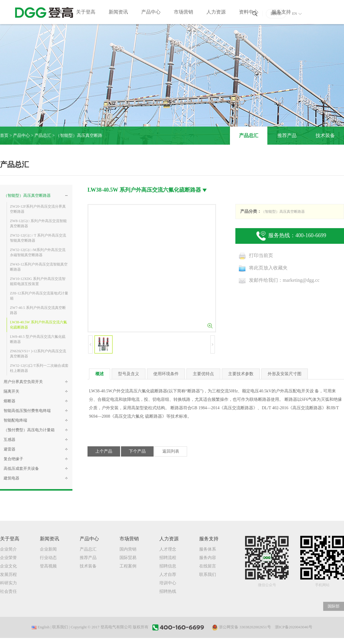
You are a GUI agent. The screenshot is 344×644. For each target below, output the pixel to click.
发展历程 (8, 575)
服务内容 (208, 558)
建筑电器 (11, 478)
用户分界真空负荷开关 (23, 382)
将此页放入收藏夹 (263, 268)
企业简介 (8, 549)
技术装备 (325, 135)
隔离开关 (11, 391)
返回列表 (171, 451)
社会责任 (8, 591)
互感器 (10, 440)
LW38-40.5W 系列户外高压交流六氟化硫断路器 (38, 325)
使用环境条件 (166, 374)
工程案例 (128, 566)
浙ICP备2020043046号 (294, 627)
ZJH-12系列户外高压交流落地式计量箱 (39, 296)
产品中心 (151, 12)
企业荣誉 (8, 558)
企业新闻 (48, 549)
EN (297, 14)
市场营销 (183, 12)
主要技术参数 (241, 374)
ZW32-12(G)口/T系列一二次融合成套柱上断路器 (39, 368)
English (41, 627)
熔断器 (10, 401)
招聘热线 (168, 591)
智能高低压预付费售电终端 (27, 411)
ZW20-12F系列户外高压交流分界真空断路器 (38, 209)
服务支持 (281, 12)
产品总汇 (43, 135)
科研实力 (8, 583)
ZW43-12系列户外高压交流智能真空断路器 (39, 267)
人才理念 (168, 549)
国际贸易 (128, 558)
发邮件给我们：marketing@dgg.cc (279, 280)
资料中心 (249, 12)
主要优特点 (203, 374)
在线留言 (208, 566)
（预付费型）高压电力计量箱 (29, 430)
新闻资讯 (118, 12)
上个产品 (104, 451)
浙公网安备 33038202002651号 (241, 627)
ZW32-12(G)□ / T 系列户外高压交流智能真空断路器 (38, 238)
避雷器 (10, 449)
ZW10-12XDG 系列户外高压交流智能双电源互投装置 (38, 281)
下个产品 (137, 451)
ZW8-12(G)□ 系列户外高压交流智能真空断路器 (38, 223)
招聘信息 (168, 566)
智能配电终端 (15, 420)
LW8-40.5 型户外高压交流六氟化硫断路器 (38, 339)
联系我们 (208, 575)
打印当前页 (256, 255)
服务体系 (208, 549)
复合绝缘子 (13, 459)
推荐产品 (287, 135)
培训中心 (168, 583)
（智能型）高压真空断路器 (27, 195)
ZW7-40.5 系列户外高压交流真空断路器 (38, 310)
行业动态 (48, 558)
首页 (58, 12)
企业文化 (8, 566)
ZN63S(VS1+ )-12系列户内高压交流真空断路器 (38, 354)
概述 (100, 374)
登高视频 (48, 566)
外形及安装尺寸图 (285, 374)
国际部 (334, 606)
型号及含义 (129, 374)
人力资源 (216, 12)
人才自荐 (168, 575)
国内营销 (128, 549)
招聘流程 (168, 558)
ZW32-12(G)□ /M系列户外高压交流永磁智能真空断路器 (38, 252)
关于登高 (86, 12)
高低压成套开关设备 (21, 468)
